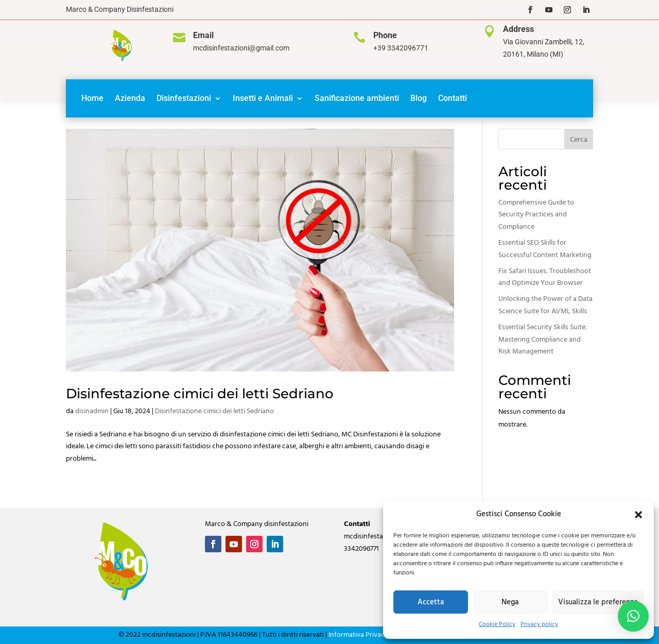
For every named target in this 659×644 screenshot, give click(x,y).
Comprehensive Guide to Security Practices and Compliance (536, 215)
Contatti (453, 98)
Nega (510, 602)
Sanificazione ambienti (357, 98)
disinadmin (92, 411)
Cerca (579, 140)
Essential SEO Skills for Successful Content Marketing (545, 249)
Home (92, 98)
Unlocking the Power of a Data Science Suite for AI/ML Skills (545, 305)
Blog (419, 98)
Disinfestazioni (184, 98)
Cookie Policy (497, 624)
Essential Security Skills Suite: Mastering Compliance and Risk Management (543, 340)
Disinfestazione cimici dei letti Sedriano (200, 394)
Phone (385, 35)
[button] (638, 515)
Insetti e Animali (263, 98)
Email (203, 35)
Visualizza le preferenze (598, 602)
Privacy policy (539, 624)
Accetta (431, 602)
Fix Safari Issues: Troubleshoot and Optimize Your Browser (545, 277)
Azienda (130, 98)
